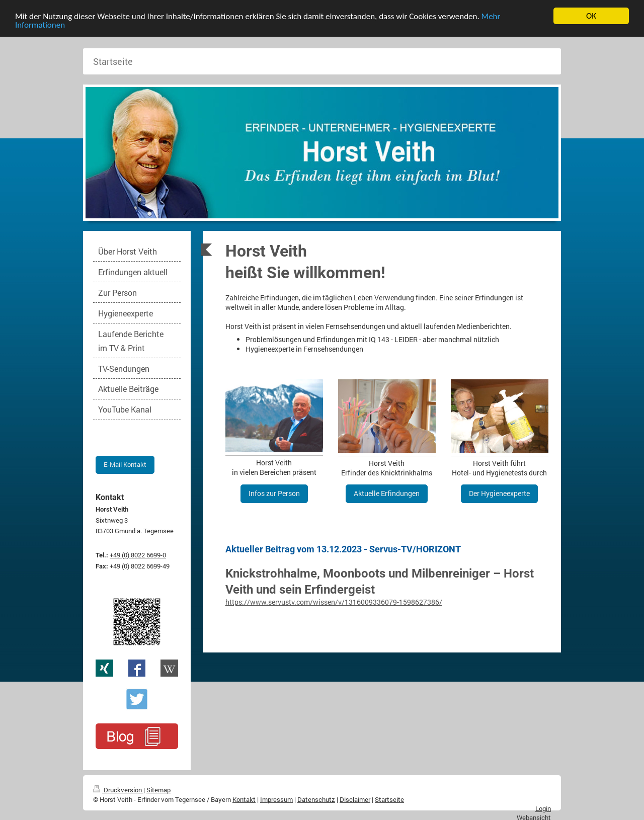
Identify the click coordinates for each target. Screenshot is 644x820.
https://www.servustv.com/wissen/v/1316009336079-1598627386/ (334, 602)
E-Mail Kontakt (125, 464)
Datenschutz (316, 799)
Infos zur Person (274, 493)
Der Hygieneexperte (499, 493)
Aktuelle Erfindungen (387, 493)
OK (591, 16)
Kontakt (244, 799)
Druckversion (118, 790)
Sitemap (158, 790)
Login (543, 808)
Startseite (389, 799)
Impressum (276, 799)
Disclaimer (355, 799)
